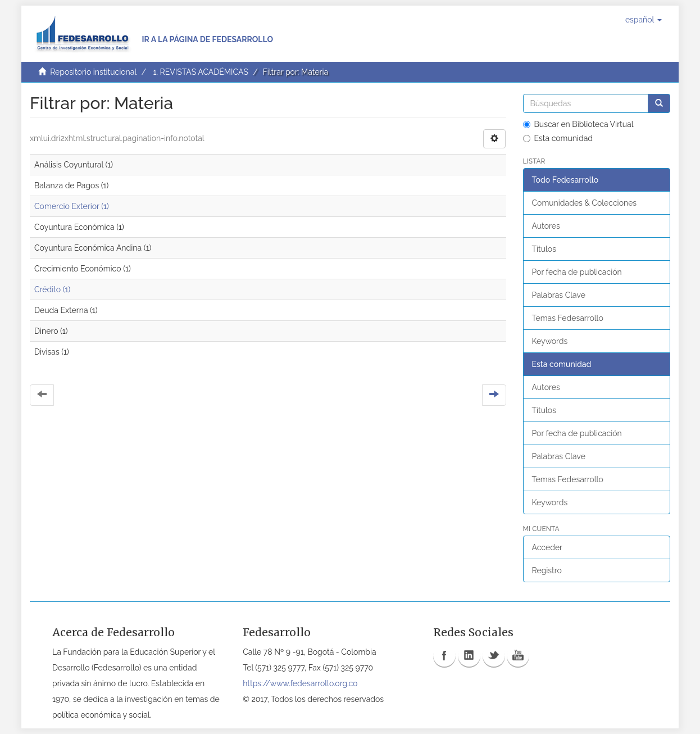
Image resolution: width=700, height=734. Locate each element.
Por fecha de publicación (577, 272)
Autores (546, 226)
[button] (644, 20)
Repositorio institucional (93, 72)
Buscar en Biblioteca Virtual (578, 124)
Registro (547, 570)
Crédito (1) (52, 289)
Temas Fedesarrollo (568, 318)
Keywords (550, 341)
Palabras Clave (559, 295)
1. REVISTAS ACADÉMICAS (200, 72)
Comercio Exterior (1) (72, 206)
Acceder (547, 547)
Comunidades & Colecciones (585, 203)
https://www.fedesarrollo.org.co (300, 683)
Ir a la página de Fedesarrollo (207, 39)
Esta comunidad (558, 138)
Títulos (544, 249)
